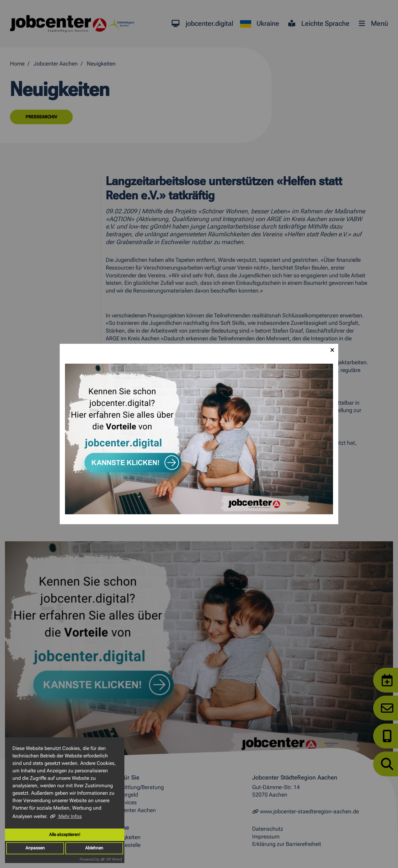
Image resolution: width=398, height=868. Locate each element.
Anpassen (35, 848)
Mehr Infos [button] (69, 816)
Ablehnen (94, 848)
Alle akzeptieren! (65, 835)
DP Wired (114, 859)
